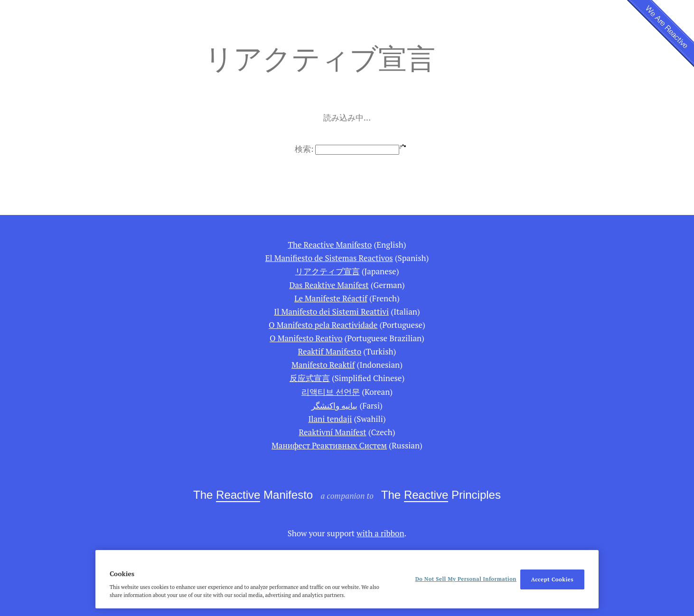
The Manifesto (253, 495)
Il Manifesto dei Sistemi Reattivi (331, 312)
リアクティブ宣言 (328, 271)
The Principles (441, 495)
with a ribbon (380, 533)
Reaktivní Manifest (333, 432)
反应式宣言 (310, 378)
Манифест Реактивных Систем (329, 445)
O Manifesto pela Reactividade (323, 325)
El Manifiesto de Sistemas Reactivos (329, 258)
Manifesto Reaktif (323, 365)
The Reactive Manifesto (330, 245)
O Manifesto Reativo (306, 338)
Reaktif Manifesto (330, 351)
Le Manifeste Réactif (331, 298)
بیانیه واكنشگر (334, 406)
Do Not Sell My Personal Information (466, 579)
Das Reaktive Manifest (329, 285)
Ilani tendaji (330, 419)
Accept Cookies (552, 579)
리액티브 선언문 (331, 392)
